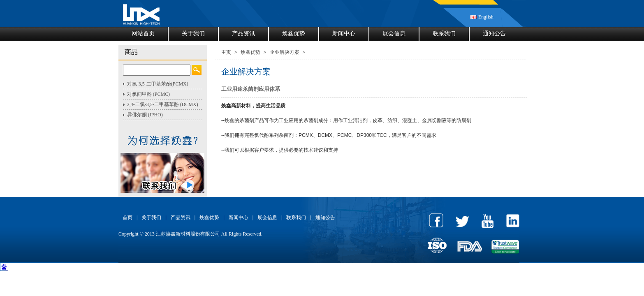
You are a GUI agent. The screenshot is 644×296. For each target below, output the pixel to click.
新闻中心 (344, 34)
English (486, 17)
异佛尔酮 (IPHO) (145, 115)
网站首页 (143, 34)
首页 (127, 217)
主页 (226, 52)
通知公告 (494, 34)
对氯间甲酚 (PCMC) (148, 94)
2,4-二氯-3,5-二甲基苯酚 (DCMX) (163, 104)
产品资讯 (243, 34)
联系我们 (444, 34)
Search (197, 70)
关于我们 (193, 34)
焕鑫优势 (294, 34)
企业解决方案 (285, 52)
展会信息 (394, 34)
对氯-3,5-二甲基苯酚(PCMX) (158, 84)
